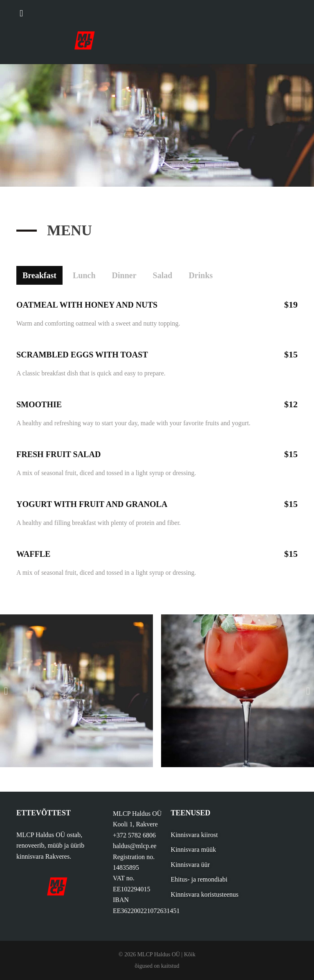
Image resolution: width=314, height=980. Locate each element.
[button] (6, 691)
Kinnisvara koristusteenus (205, 894)
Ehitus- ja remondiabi (199, 879)
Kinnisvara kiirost (194, 835)
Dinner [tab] (124, 275)
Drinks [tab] (201, 275)
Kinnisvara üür (191, 865)
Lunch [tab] (84, 275)
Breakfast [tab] (39, 275)
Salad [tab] (163, 275)
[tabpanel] (157, 436)
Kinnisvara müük (194, 849)
